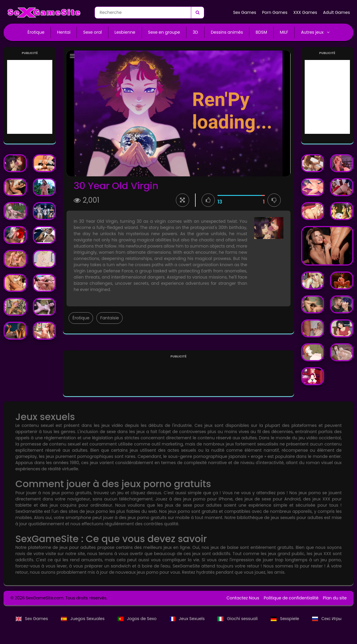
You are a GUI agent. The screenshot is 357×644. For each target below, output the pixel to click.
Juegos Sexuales (83, 619)
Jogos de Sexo (138, 619)
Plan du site (335, 598)
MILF (284, 32)
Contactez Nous (243, 598)
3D (195, 32)
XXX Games (305, 12)
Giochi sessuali (238, 619)
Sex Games (245, 12)
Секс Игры (327, 619)
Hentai (64, 32)
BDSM (261, 32)
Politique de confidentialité (291, 598)
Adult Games (336, 12)
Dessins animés (227, 32)
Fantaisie (109, 318)
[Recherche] (197, 13)
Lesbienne (125, 32)
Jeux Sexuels (188, 619)
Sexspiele (285, 619)
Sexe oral (92, 32)
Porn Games (275, 12)
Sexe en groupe (164, 32)
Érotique (36, 32)
